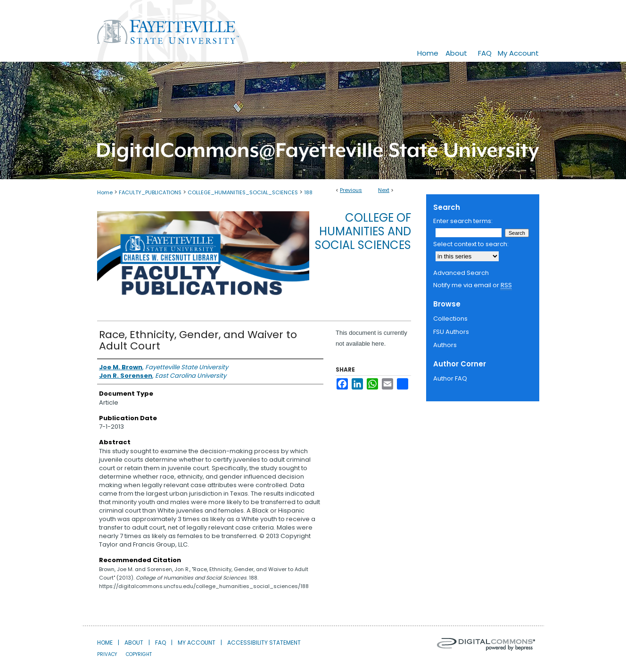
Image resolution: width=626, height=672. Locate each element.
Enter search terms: (463, 221)
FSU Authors (451, 332)
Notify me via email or (473, 285)
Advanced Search (461, 273)
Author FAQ (450, 378)
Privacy (107, 654)
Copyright (139, 654)
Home (105, 192)
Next (384, 190)
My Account (197, 643)
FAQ (161, 643)
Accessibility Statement (264, 643)
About (134, 643)
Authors (445, 345)
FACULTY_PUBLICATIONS (150, 192)
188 (308, 192)
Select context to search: (471, 244)
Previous (351, 190)
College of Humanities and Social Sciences (363, 231)
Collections (450, 319)
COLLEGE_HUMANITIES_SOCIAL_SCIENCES (243, 192)
